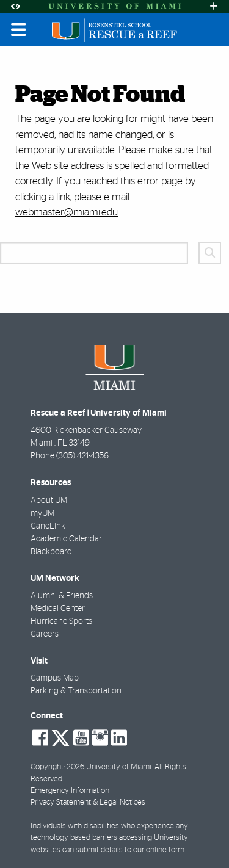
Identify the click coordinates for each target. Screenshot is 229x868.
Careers (45, 634)
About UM (49, 501)
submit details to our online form (130, 850)
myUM (42, 513)
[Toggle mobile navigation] (19, 30)
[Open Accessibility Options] (15, 6)
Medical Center (58, 609)
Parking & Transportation (76, 691)
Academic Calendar (66, 539)
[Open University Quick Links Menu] (214, 6)
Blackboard (51, 552)
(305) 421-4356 (82, 456)
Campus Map (55, 678)
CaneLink (48, 526)
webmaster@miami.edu (67, 212)
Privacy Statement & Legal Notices (88, 802)
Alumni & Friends (62, 596)
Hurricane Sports (61, 621)
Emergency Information (70, 791)
